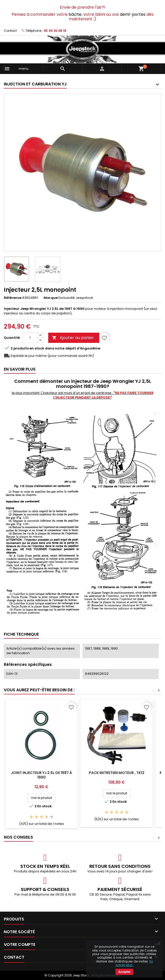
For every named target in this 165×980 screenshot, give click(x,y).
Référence (13, 298)
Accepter (125, 972)
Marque (51, 298)
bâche (75, 14)
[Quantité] (30, 338)
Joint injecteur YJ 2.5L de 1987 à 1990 (42, 775)
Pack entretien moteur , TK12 (117, 773)
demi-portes (133, 14)
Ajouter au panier (73, 338)
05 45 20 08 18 (55, 31)
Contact (10, 31)
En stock (37, 348)
